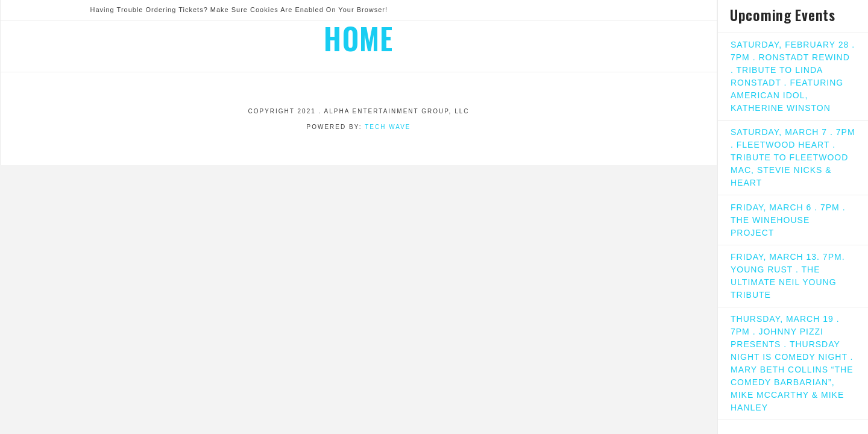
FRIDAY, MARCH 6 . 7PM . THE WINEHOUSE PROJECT (788, 220)
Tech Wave (388, 127)
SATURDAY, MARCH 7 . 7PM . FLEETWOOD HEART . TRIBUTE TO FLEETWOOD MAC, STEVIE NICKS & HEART (793, 157)
